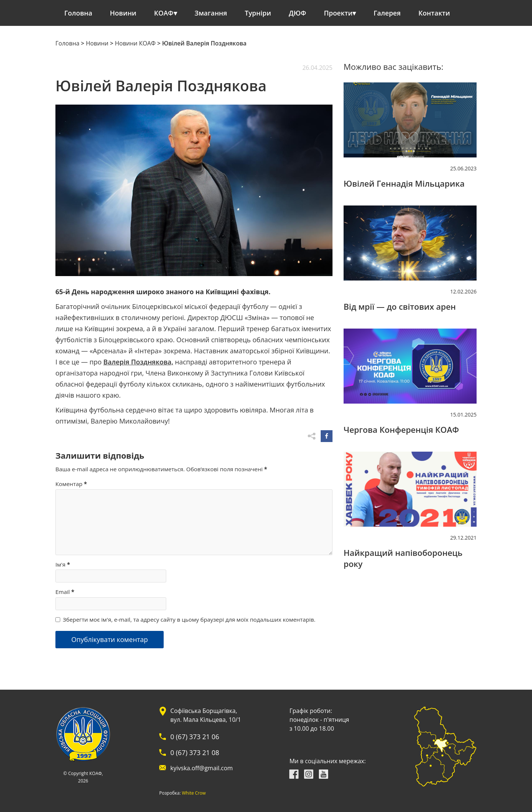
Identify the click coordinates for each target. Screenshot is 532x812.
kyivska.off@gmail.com (202, 768)
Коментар (71, 484)
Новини (123, 13)
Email (65, 592)
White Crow (194, 793)
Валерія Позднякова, (138, 362)
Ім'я (63, 564)
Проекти (338, 13)
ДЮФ (298, 13)
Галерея (387, 13)
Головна (78, 13)
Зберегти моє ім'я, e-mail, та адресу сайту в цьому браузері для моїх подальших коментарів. (189, 619)
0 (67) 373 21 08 (195, 752)
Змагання (211, 13)
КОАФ (164, 13)
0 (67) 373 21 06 (195, 737)
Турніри (258, 13)
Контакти (434, 13)
